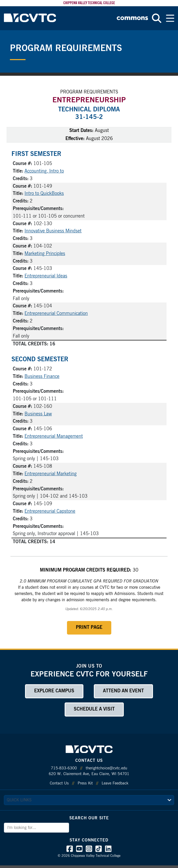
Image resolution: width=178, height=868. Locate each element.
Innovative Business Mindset (53, 231)
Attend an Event (123, 691)
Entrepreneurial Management (54, 436)
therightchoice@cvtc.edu (106, 768)
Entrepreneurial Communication (56, 314)
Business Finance (42, 377)
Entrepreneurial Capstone (50, 511)
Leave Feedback (115, 783)
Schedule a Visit (94, 709)
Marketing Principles (45, 254)
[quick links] (89, 800)
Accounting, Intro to (44, 171)
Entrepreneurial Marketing (51, 474)
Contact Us (59, 783)
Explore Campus (54, 691)
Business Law (38, 414)
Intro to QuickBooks (44, 194)
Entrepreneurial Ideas (46, 276)
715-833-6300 (64, 768)
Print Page (89, 628)
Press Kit (85, 783)
